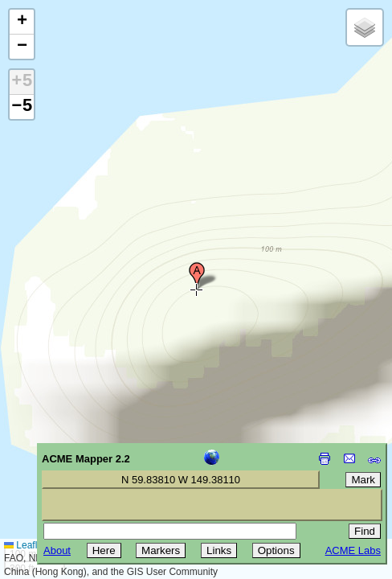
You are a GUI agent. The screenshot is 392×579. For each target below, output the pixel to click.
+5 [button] (22, 82)
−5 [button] (22, 107)
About (57, 550)
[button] (197, 276)
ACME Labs (353, 550)
